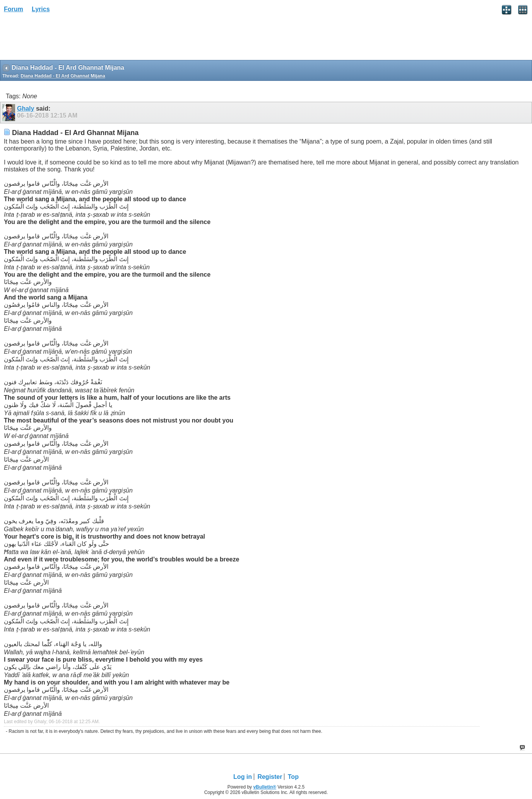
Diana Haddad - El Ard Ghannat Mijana (63, 76)
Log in (243, 777)
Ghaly (26, 109)
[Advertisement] (62, 39)
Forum (14, 9)
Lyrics (41, 9)
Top (293, 777)
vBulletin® (265, 787)
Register (270, 777)
